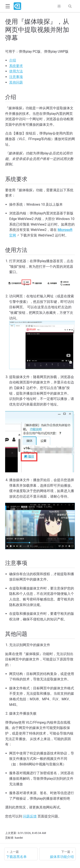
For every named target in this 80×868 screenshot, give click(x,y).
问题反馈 (30, 816)
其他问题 (16, 82)
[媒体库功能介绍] (58, 854)
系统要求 (16, 66)
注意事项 (16, 77)
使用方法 (16, 71)
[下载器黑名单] (21, 854)
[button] (8, 6)
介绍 (13, 60)
